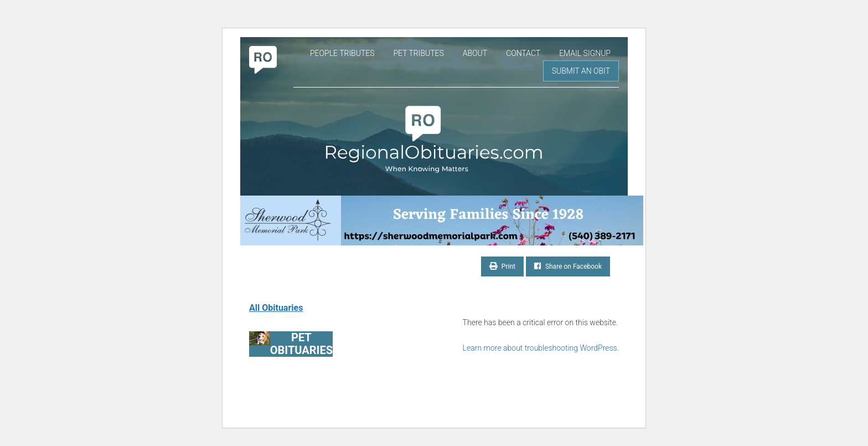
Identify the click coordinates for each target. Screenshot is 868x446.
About (475, 53)
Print (502, 266)
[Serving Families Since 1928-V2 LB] (434, 221)
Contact (523, 53)
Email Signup (585, 53)
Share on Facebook (568, 266)
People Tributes (342, 53)
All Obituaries (276, 308)
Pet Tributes (418, 53)
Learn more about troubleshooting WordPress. (541, 348)
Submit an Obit (581, 71)
